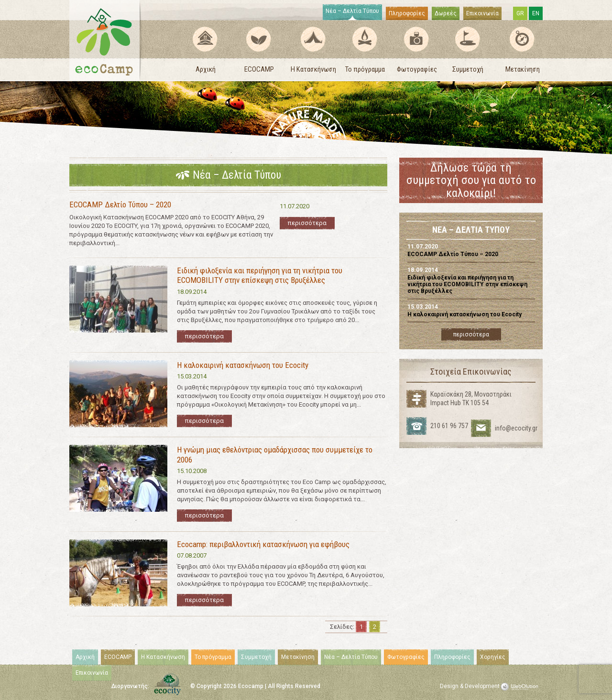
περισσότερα (307, 223)
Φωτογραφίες (417, 69)
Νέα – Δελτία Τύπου (352, 11)
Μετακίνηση (523, 69)
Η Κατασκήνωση (313, 69)
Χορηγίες (493, 657)
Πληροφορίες (407, 13)
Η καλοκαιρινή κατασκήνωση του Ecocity (243, 365)
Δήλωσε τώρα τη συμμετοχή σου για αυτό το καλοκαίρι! (471, 180)
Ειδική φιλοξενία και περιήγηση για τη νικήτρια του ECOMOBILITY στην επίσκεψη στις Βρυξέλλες (260, 275)
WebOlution (521, 687)
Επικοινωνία (482, 13)
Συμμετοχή (468, 69)
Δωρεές (446, 13)
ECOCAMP (259, 69)
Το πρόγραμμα (365, 69)
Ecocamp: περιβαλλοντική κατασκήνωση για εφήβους (263, 544)
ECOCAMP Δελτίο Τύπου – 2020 (120, 205)
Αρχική (206, 69)
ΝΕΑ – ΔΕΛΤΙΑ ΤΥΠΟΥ (471, 230)
